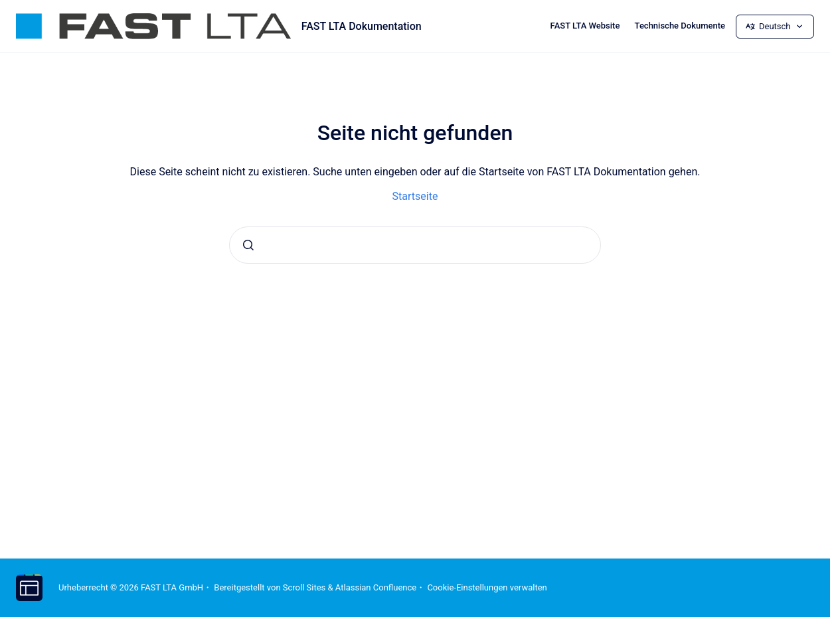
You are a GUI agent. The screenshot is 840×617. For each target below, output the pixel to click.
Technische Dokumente (680, 26)
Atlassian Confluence (376, 587)
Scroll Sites (304, 587)
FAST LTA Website (585, 26)
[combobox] (415, 245)
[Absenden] (248, 245)
